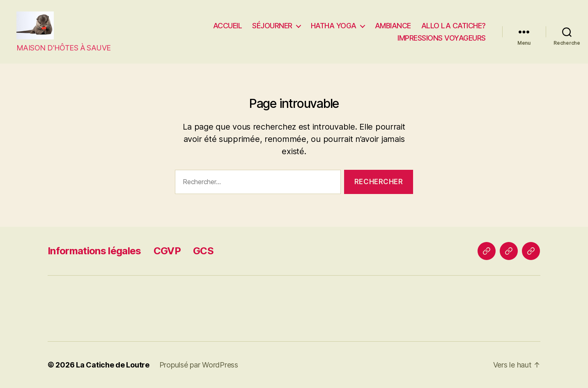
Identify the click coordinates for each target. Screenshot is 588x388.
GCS (203, 251)
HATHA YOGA (334, 26)
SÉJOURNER (272, 26)
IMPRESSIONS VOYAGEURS (442, 38)
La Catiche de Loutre (113, 365)
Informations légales (94, 251)
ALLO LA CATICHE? (454, 26)
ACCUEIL (228, 26)
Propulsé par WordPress (199, 365)
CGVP (167, 251)
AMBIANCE (393, 26)
